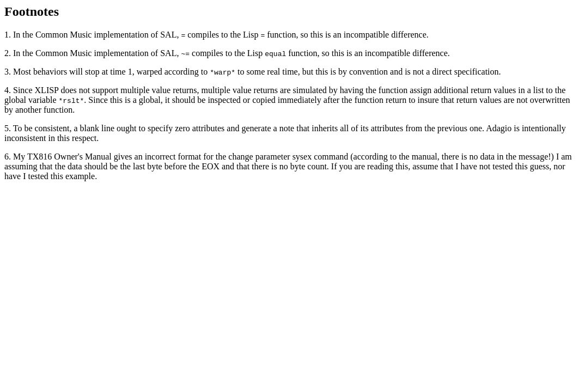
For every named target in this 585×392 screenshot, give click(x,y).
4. (9, 90)
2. (9, 53)
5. (9, 128)
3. (9, 72)
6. (9, 157)
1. (9, 35)
